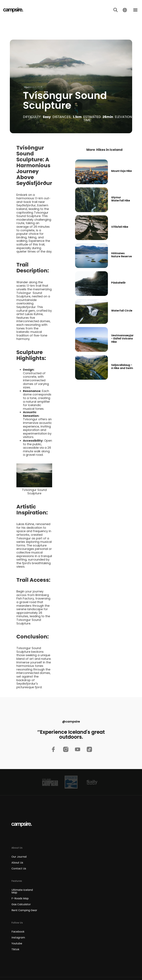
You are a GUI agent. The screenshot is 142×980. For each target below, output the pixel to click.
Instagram (18, 938)
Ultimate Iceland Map (22, 891)
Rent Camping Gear (24, 910)
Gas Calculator (21, 904)
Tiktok (15, 949)
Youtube (17, 944)
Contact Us (19, 869)
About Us (17, 863)
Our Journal (19, 857)
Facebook (18, 932)
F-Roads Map (20, 899)
